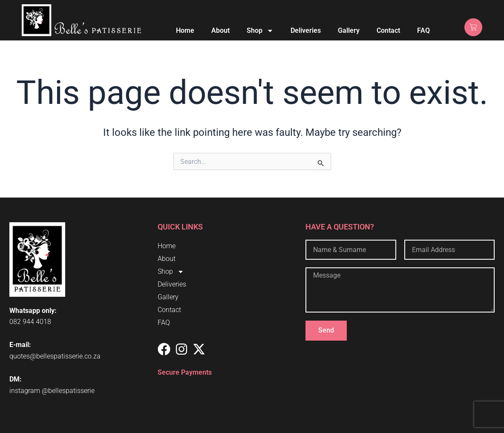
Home (185, 30)
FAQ (423, 30)
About (220, 30)
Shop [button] (260, 31)
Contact (388, 30)
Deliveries (306, 30)
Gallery (349, 30)
